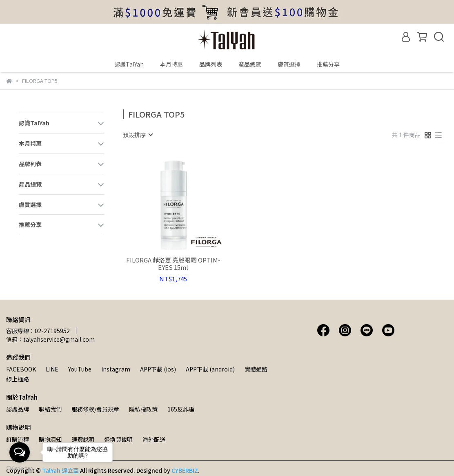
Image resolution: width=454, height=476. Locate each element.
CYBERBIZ (185, 470)
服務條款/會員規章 (95, 409)
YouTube (80, 369)
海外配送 (154, 439)
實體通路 (256, 369)
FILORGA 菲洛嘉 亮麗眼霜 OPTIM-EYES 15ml (173, 264)
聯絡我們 (50, 409)
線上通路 (18, 379)
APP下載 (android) (210, 369)
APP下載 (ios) (158, 369)
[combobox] (138, 135)
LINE (52, 369)
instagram (116, 369)
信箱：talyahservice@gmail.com (50, 339)
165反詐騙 (181, 409)
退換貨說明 (118, 439)
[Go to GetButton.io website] (20, 468)
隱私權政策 (143, 409)
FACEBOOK (21, 369)
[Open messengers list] (20, 452)
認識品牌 (18, 409)
